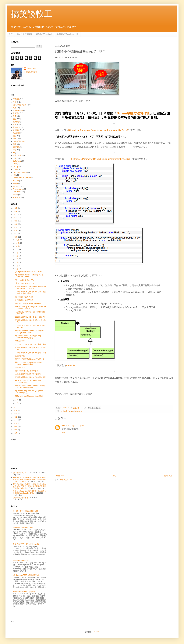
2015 (16, 407)
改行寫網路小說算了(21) (24, 300)
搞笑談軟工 (32, 14)
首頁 (11, 34)
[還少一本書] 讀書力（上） (25, 283)
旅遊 (15, 119)
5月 (17, 262)
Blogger (96, 632)
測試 (15, 139)
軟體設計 (64, 411)
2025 (16, 208)
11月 (18, 243)
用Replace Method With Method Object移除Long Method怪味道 (30, 387)
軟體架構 (16, 127)
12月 (18, 240)
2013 (16, 414)
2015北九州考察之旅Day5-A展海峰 (28, 374)
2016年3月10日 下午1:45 (75, 426)
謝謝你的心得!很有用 (21, 498)
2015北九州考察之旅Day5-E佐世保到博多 (30, 317)
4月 (17, 266)
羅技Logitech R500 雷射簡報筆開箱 (26, 575)
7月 (17, 256)
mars (64, 426)
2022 (16, 218)
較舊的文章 (168, 476)
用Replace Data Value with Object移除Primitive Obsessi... (29, 276)
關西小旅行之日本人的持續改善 (27, 371)
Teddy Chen (31, 69)
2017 (16, 234)
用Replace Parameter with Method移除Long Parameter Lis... (29, 332)
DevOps (16, 167)
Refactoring (78, 411)
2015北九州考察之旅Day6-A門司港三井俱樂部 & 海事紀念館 (30, 293)
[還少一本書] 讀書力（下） (25, 280)
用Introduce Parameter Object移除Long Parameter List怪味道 (98, 130)
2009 (16, 427)
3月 (17, 269)
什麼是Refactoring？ (21, 561)
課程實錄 (16, 147)
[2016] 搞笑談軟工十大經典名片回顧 (28, 272)
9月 (17, 250)
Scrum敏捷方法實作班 (133, 113)
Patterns (71, 411)
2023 (16, 214)
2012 (16, 417)
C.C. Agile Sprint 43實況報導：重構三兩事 (31, 344)
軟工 (15, 125)
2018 (16, 231)
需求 (15, 144)
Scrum (15, 195)
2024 (16, 211)
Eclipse (16, 169)
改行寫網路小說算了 (20, 105)
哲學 (15, 116)
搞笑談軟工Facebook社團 (67, 34)
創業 (15, 136)
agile (15, 158)
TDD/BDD (17, 197)
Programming (18, 189)
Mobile (15, 183)
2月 (17, 400)
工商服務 (16, 99)
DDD (15, 164)
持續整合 (16, 113)
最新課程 (16, 133)
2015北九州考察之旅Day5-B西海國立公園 (30, 353)
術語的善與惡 (20, 356)
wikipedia (70, 365)
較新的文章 (60, 476)
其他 (15, 108)
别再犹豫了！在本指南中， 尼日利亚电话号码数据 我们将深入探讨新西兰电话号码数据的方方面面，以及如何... (30, 479)
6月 (17, 259)
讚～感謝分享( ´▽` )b (21, 473)
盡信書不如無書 (19, 141)
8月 (17, 253)
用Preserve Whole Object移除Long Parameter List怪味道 (28, 337)
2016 (16, 237)
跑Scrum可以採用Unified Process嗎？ (29, 303)
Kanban (16, 181)
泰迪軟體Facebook (44, 34)
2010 (16, 424)
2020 (16, 224)
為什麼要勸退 (20, 368)
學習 (15, 150)
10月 (18, 246)
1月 (17, 403)
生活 (15, 102)
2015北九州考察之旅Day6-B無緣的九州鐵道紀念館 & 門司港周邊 (30, 287)
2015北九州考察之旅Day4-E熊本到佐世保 (30, 377)
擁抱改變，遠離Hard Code (23, 527)
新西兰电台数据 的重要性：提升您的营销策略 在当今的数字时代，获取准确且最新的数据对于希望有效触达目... (30, 486)
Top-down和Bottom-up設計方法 (25, 592)
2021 (16, 221)
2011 (16, 420)
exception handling (20, 172)
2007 (16, 433)
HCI (14, 175)
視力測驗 (16, 122)
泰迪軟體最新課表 (24, 34)
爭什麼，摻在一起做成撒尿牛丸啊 (25, 511)
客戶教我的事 (18, 110)
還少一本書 (17, 155)
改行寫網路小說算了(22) (24, 297)
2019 (16, 227)
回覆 (63, 433)
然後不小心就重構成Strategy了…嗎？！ (30, 359)
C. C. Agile (17, 161)
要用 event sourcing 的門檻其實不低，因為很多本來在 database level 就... (30, 492)
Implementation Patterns (22, 178)
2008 (16, 430)
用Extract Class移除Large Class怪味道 (29, 396)
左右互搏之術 (20, 341)
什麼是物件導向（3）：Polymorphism (27, 544)
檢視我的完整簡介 (31, 72)
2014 (16, 411)
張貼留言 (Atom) (66, 480)
